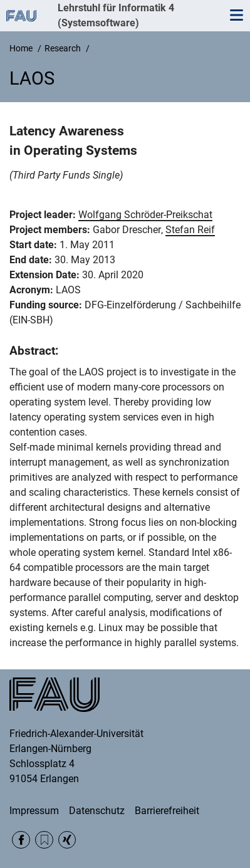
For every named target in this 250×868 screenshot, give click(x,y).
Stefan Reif (190, 230)
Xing (67, 840)
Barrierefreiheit (167, 811)
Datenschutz (97, 811)
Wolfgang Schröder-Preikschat (145, 215)
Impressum (34, 811)
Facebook (21, 840)
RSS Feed (44, 840)
